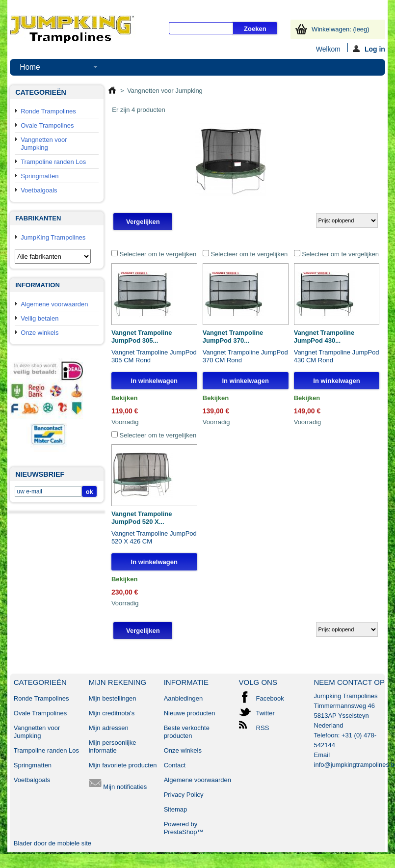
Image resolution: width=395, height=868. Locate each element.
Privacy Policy (184, 795)
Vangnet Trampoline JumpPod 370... (233, 337)
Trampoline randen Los (53, 162)
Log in (369, 49)
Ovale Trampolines (47, 125)
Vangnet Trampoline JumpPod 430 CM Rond (337, 356)
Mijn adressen (109, 728)
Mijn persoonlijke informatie (113, 746)
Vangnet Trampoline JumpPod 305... (142, 337)
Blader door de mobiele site (53, 843)
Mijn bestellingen (113, 698)
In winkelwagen (154, 381)
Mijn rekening (118, 682)
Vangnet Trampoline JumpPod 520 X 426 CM (154, 537)
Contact (175, 765)
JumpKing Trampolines (53, 237)
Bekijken (124, 398)
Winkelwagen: (341, 29)
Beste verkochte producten (187, 732)
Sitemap (176, 809)
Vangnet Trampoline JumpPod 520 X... (142, 518)
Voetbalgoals (39, 190)
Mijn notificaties (118, 787)
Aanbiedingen (184, 698)
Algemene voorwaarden (54, 304)
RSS (263, 728)
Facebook (270, 698)
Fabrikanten (38, 218)
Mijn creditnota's (112, 713)
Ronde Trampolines (48, 111)
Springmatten (39, 176)
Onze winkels (39, 333)
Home (54, 69)
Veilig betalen (39, 318)
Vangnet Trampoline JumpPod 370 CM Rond (245, 356)
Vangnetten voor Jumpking (44, 144)
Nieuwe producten (190, 713)
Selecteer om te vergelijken (158, 254)
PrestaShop (181, 832)
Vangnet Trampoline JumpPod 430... (324, 337)
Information (38, 285)
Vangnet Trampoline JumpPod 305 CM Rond (154, 356)
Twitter (265, 713)
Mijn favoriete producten (123, 765)
